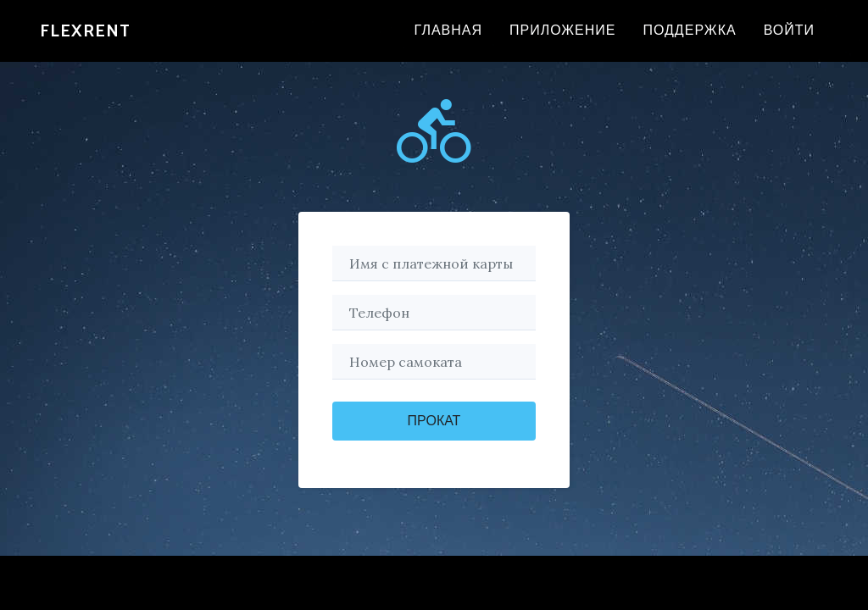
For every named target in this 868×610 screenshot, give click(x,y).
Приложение (562, 40)
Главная (448, 40)
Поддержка (689, 40)
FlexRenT (85, 41)
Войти (789, 40)
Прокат (434, 421)
